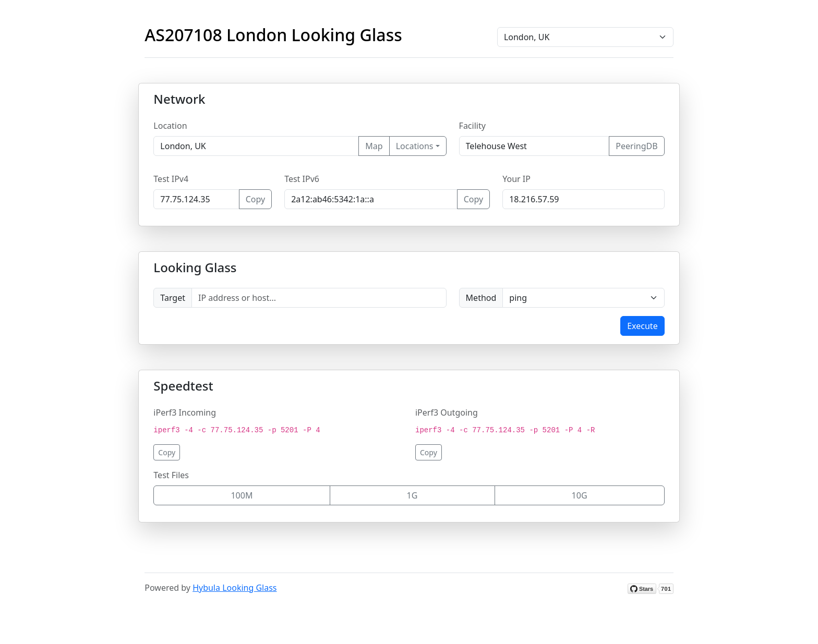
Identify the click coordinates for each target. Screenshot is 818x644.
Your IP (516, 179)
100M (242, 495)
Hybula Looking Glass (234, 588)
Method (481, 298)
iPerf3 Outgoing (447, 412)
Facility (472, 126)
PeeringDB (636, 146)
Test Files (171, 475)
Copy (255, 199)
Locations (415, 146)
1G (412, 495)
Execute (642, 326)
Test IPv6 (302, 179)
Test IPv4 (171, 179)
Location (170, 126)
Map (374, 146)
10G (580, 495)
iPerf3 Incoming (185, 412)
